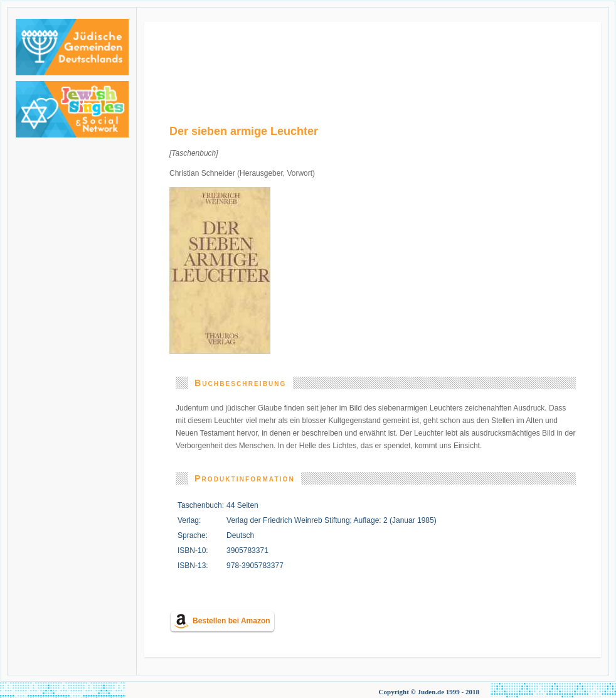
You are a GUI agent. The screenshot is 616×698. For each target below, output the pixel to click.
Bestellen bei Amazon (231, 621)
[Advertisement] (373, 61)
